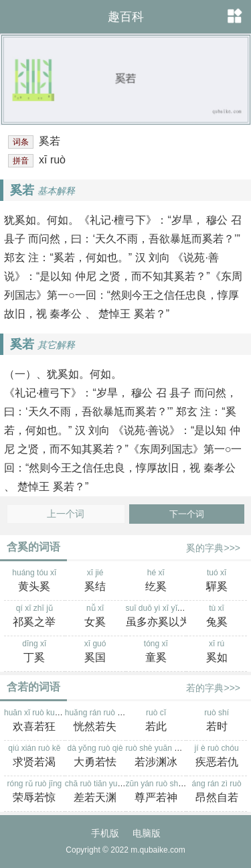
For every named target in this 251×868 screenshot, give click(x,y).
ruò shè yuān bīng (158, 757)
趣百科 (126, 17)
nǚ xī (95, 617)
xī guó (95, 652)
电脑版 (147, 833)
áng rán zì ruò (217, 792)
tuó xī (217, 581)
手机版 (105, 833)
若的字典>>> (213, 688)
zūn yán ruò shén (157, 792)
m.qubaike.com (158, 850)
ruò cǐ (156, 721)
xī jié (95, 581)
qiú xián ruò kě (34, 757)
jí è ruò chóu (217, 757)
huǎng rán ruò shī (96, 721)
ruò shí (217, 721)
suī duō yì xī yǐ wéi (159, 617)
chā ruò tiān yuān (96, 792)
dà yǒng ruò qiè (95, 757)
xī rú (217, 652)
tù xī (217, 617)
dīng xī (34, 652)
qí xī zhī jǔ (34, 617)
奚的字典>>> (213, 548)
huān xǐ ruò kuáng (36, 721)
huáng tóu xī (34, 581)
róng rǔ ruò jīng (34, 792)
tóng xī (156, 652)
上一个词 (66, 514)
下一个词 (187, 514)
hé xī (156, 581)
